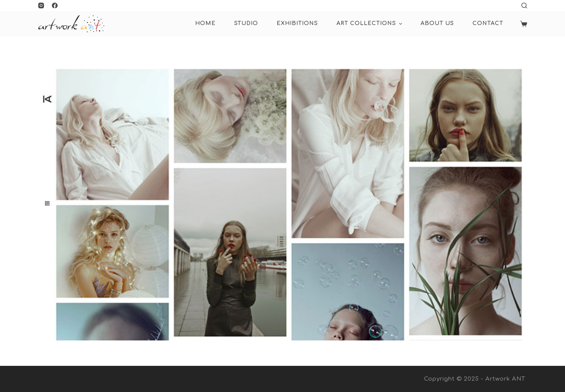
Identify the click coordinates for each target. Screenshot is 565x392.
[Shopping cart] (524, 24)
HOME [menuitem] (205, 23)
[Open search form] (524, 5)
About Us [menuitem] (437, 23)
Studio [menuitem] (246, 23)
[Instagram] (41, 5)
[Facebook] (55, 5)
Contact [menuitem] (488, 23)
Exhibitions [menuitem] (297, 23)
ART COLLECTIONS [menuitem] (370, 24)
